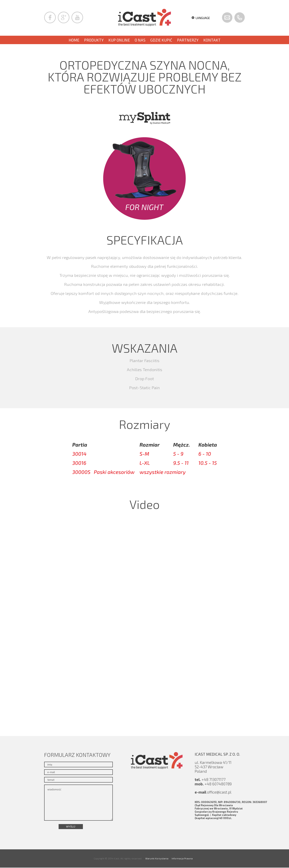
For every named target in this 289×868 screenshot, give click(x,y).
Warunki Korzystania (157, 858)
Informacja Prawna (182, 858)
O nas (140, 40)
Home (74, 40)
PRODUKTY (94, 40)
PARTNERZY (188, 40)
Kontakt (212, 40)
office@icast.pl (219, 792)
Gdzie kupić (161, 40)
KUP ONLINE (119, 40)
